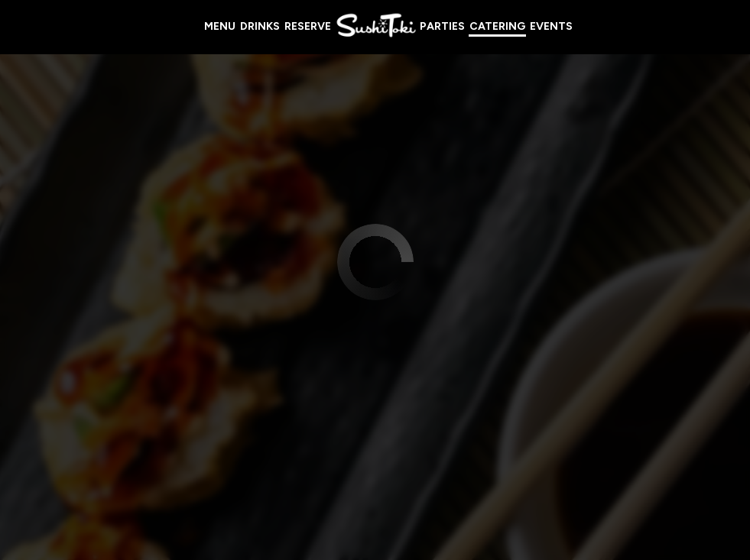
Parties (442, 26)
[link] (375, 26)
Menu (220, 26)
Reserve (308, 26)
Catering (497, 26)
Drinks (260, 26)
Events (551, 26)
